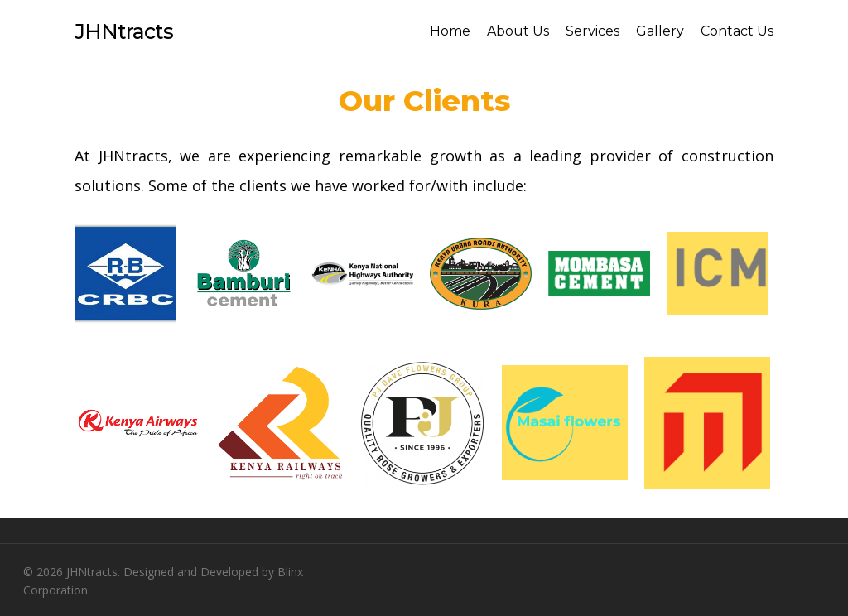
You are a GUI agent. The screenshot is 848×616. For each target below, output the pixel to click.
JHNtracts (124, 31)
